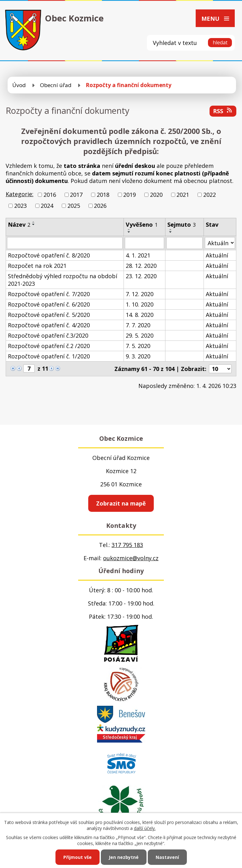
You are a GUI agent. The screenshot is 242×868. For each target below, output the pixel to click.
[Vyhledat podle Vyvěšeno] (144, 243)
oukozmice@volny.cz (131, 558)
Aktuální (217, 255)
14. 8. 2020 (140, 315)
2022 (210, 195)
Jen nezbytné (124, 857)
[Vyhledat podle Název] (65, 243)
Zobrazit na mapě (121, 503)
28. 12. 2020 (141, 266)
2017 (76, 195)
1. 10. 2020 (140, 304)
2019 (130, 195)
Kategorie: (20, 194)
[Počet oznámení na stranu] (220, 369)
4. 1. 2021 (138, 255)
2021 (183, 195)
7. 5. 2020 (138, 346)
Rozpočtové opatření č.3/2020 (48, 335)
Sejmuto (181, 224)
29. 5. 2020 (140, 335)
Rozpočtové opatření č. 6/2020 (49, 304)
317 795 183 (127, 545)
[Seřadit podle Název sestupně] (34, 224)
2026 (100, 206)
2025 (74, 206)
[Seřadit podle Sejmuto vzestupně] (171, 229)
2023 (20, 206)
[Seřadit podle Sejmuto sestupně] (171, 232)
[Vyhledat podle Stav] (220, 243)
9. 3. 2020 (138, 356)
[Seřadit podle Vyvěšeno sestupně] (129, 232)
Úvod (19, 85)
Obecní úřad (56, 85)
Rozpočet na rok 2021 (37, 266)
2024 (47, 206)
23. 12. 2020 (141, 276)
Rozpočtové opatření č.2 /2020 (49, 346)
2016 (50, 195)
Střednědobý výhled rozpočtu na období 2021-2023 (63, 280)
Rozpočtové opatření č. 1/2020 (49, 356)
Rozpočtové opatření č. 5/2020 (49, 315)
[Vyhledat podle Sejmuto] (184, 243)
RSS (223, 111)
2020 (156, 195)
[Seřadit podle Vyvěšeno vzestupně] (129, 229)
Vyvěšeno (142, 224)
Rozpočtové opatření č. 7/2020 (49, 294)
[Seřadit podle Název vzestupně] (34, 222)
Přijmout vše (78, 857)
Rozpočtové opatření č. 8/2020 (49, 255)
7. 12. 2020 (140, 294)
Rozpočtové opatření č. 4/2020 (49, 325)
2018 (103, 195)
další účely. (145, 828)
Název (19, 224)
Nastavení (167, 857)
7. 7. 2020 (138, 325)
